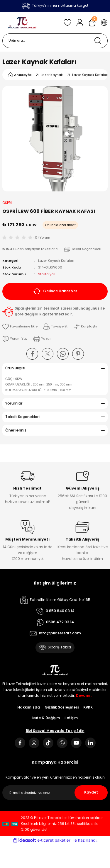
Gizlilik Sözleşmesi (62, 707)
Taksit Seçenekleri (22, 417)
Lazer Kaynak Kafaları (39, 62)
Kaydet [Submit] (91, 792)
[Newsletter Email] (55, 793)
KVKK (88, 707)
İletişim (71, 718)
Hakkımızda (29, 707)
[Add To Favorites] (20, 327)
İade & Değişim (46, 718)
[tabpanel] (55, 139)
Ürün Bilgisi (15, 368)
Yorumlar (14, 403)
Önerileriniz (16, 430)
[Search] (55, 41)
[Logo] (22, 23)
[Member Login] (80, 23)
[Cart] (92, 23)
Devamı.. (84, 696)
